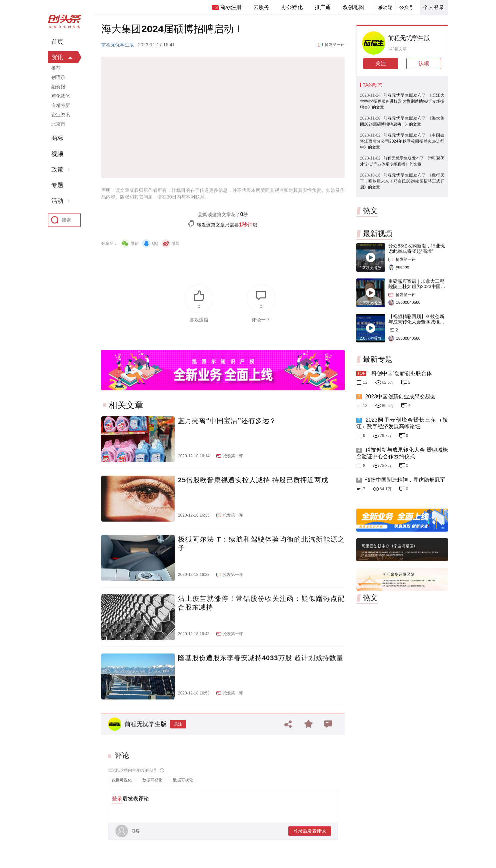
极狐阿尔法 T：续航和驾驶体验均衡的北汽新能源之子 (261, 544)
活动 (57, 201)
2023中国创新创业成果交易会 (400, 397)
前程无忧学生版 (118, 45)
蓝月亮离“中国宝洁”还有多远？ (227, 421)
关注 (178, 724)
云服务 (261, 7)
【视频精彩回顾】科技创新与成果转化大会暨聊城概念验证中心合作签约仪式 (416, 322)
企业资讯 (61, 115)
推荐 (56, 68)
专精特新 (61, 105)
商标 (57, 138)
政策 (57, 170)
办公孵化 (292, 7)
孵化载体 (61, 96)
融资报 (58, 87)
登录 (117, 799)
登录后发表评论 (310, 831)
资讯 (57, 57)
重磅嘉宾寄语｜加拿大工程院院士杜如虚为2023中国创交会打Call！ (417, 286)
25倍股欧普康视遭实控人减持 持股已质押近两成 (253, 480)
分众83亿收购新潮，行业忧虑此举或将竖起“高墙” (417, 248)
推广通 (323, 7)
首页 (57, 42)
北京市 (58, 124)
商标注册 (231, 7)
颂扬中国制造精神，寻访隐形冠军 (405, 480)
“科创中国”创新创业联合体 (401, 373)
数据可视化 (122, 780)
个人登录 (434, 7)
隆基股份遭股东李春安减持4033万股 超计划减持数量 (261, 658)
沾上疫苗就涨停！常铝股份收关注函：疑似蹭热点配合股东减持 (261, 603)
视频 (57, 154)
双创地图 (353, 7)
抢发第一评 (335, 45)
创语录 (58, 77)
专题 (57, 185)
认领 (424, 63)
